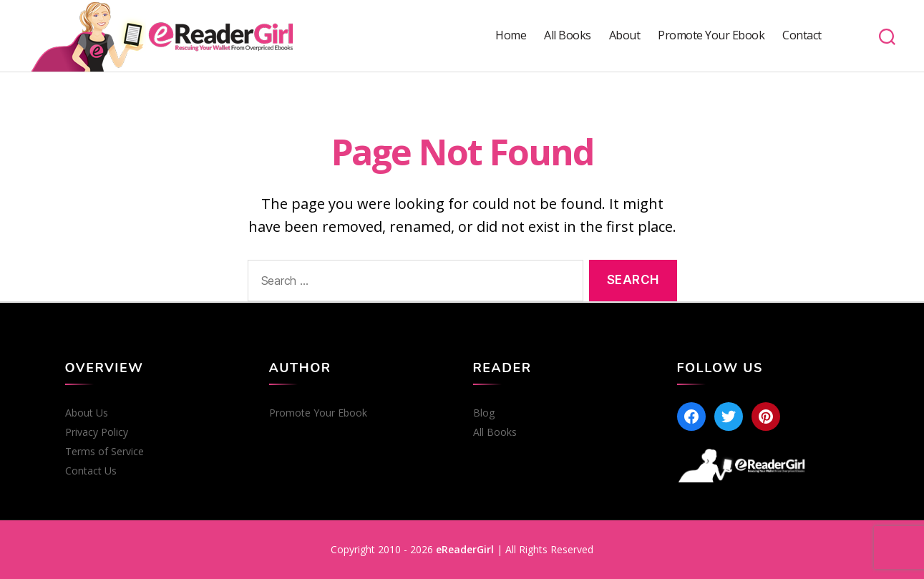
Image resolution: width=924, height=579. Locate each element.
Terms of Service (104, 452)
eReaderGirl (465, 549)
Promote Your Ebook (711, 35)
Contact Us (91, 471)
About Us (87, 413)
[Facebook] (691, 417)
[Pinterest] (766, 417)
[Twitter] (729, 417)
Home (511, 35)
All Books (568, 35)
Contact (802, 35)
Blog (484, 413)
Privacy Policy (97, 432)
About (625, 35)
